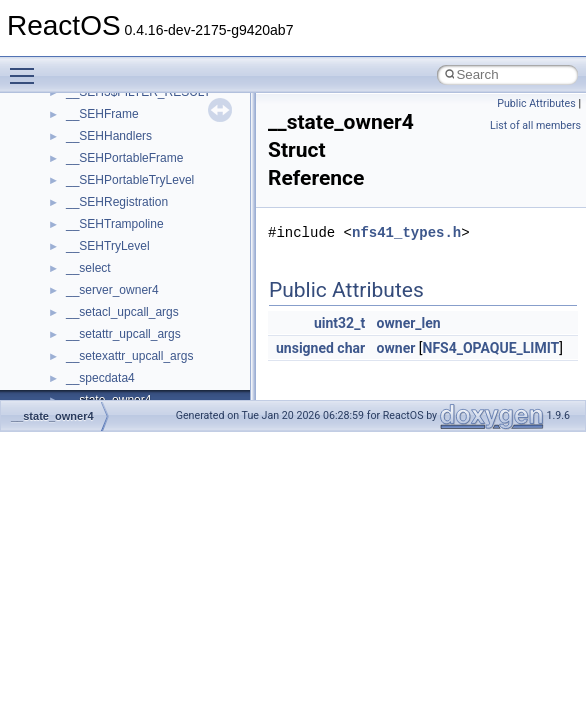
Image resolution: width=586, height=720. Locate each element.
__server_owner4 (112, 290)
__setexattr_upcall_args (129, 356)
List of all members (535, 125)
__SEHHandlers (109, 136)
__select (88, 268)
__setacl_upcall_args (122, 312)
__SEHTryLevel (108, 246)
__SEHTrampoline (115, 224)
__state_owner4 (52, 416)
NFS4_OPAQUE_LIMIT (491, 348)
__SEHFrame (102, 114)
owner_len (409, 323)
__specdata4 (100, 378)
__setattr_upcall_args (123, 334)
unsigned (305, 348)
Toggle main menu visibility (27, 67)
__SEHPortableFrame (124, 158)
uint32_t (339, 323)
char (351, 348)
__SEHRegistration (117, 202)
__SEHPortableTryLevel (130, 180)
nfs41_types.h (406, 232)
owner (396, 348)
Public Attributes (536, 103)
